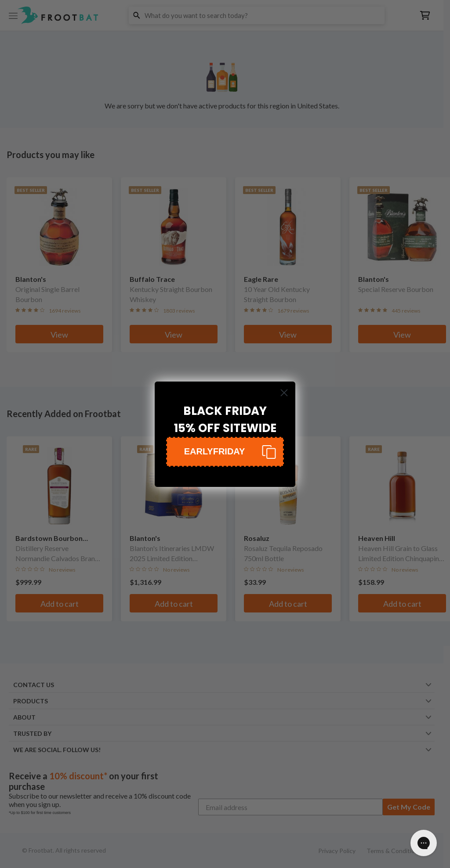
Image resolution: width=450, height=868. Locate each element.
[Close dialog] (284, 393)
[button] (225, 452)
